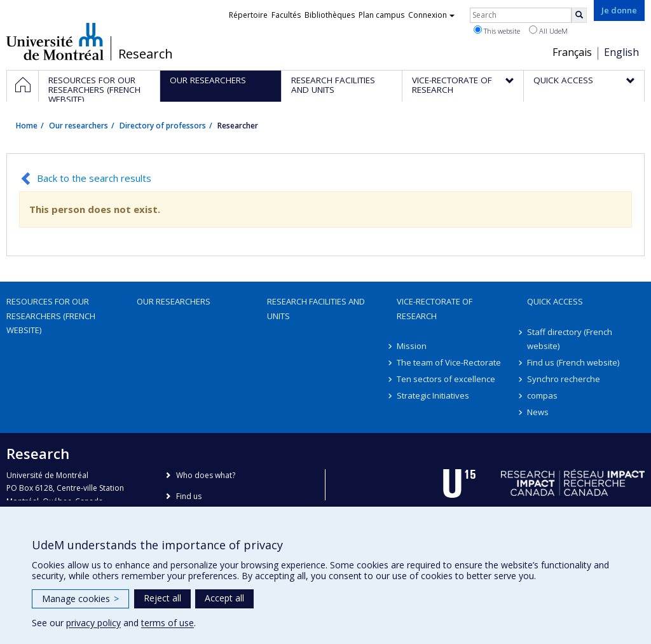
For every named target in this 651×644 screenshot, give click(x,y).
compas (542, 395)
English (621, 52)
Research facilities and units (316, 308)
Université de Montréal (55, 41)
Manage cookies (80, 599)
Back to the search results (94, 178)
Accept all (224, 598)
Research (146, 54)
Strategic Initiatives (433, 395)
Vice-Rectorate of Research (435, 308)
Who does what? (206, 475)
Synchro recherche (564, 379)
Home (27, 126)
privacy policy (93, 623)
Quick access (555, 301)
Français (572, 52)
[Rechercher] (579, 15)
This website (497, 31)
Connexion (431, 15)
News (538, 412)
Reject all (162, 598)
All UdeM (548, 31)
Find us (189, 496)
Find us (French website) (573, 362)
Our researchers (79, 126)
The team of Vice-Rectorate (449, 362)
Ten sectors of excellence (446, 379)
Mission (412, 346)
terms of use (168, 623)
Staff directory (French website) (570, 339)
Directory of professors (163, 126)
